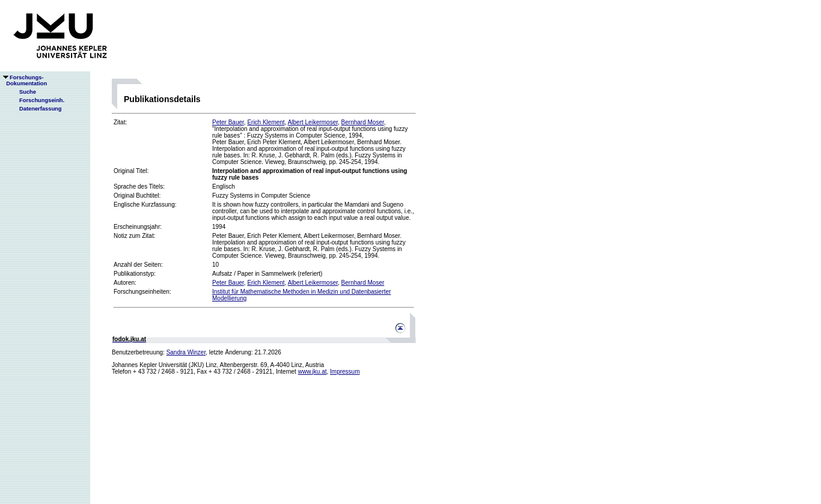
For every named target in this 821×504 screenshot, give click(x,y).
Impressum (345, 372)
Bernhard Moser (363, 122)
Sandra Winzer (186, 352)
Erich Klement (266, 122)
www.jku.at (313, 372)
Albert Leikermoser (313, 122)
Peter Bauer (228, 122)
